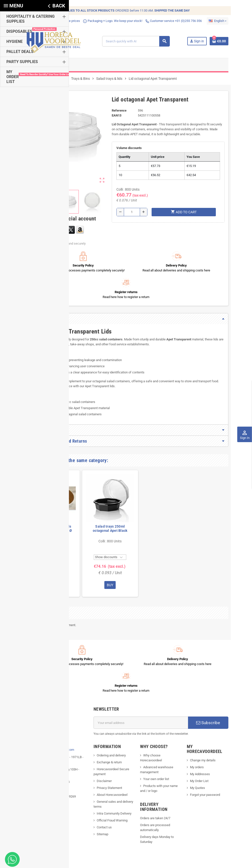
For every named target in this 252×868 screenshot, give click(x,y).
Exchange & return (105, 713)
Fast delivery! (22, 21)
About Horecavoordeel (108, 746)
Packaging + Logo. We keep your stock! (99, 21)
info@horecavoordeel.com (42, 701)
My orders (204, 713)
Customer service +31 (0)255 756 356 (160, 21)
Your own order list (158, 725)
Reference (117, 114)
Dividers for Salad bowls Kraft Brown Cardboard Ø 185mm (38, 508)
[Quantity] (132, 216)
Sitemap (98, 785)
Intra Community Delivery (110, 764)
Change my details (210, 706)
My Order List (207, 727)
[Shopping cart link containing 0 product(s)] (232, 43)
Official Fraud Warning (108, 771)
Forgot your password (212, 741)
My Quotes (205, 734)
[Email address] (142, 674)
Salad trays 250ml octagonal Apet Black (97, 506)
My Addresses (207, 720)
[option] (38, 511)
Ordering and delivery (107, 706)
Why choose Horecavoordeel (165, 706)
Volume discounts (127, 152)
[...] (47, 686)
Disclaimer (100, 732)
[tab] (126, 296)
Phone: (34, 693)
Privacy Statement (105, 739)
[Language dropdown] (231, 21)
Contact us (100, 778)
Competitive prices (51, 21)
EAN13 (114, 119)
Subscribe (219, 674)
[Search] (140, 43)
